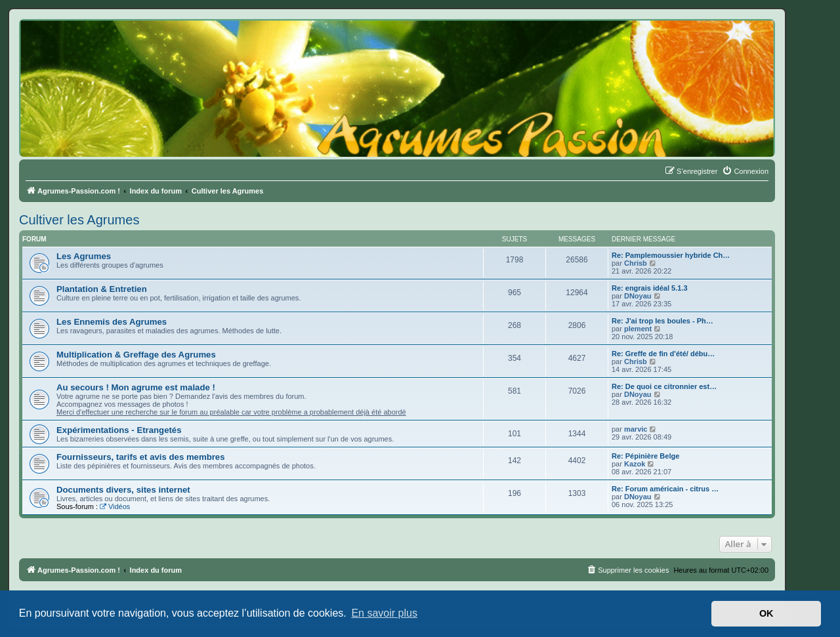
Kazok (635, 464)
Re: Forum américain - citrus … (665, 489)
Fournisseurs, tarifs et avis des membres (141, 457)
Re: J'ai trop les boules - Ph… (662, 321)
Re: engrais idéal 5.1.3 (650, 288)
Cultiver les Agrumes (79, 220)
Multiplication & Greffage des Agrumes (136, 355)
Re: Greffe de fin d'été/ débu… (663, 354)
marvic (636, 429)
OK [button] (766, 613)
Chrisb (636, 263)
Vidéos (115, 506)
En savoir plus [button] (384, 613)
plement (638, 329)
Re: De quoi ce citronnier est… (664, 386)
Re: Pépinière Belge (645, 456)
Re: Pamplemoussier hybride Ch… (671, 255)
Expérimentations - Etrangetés (119, 430)
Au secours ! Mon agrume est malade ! (136, 387)
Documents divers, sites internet (123, 490)
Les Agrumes (84, 256)
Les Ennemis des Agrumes (112, 322)
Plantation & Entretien (102, 289)
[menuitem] (745, 171)
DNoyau (638, 296)
